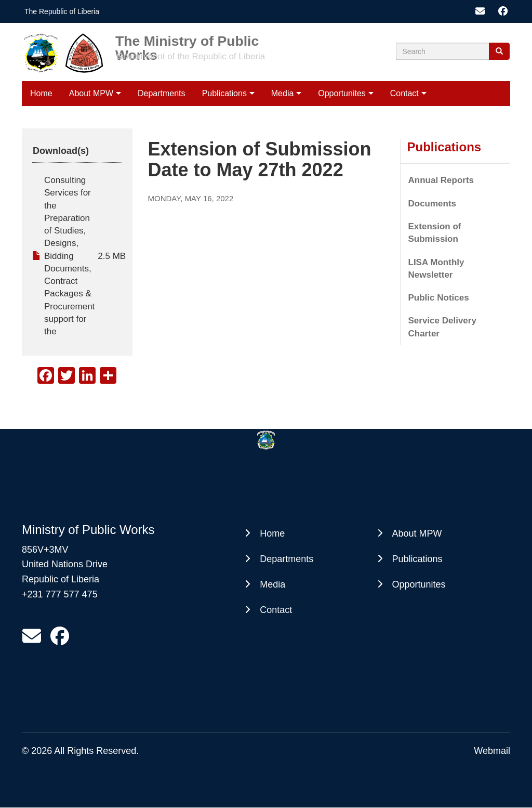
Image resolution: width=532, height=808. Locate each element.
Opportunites (342, 93)
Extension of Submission (435, 233)
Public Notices (439, 298)
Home (41, 93)
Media (283, 93)
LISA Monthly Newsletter (436, 269)
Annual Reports (441, 180)
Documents (433, 204)
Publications (224, 93)
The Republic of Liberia (62, 11)
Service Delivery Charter (442, 327)
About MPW (91, 93)
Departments (162, 93)
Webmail (492, 751)
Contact (404, 93)
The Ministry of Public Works (187, 41)
